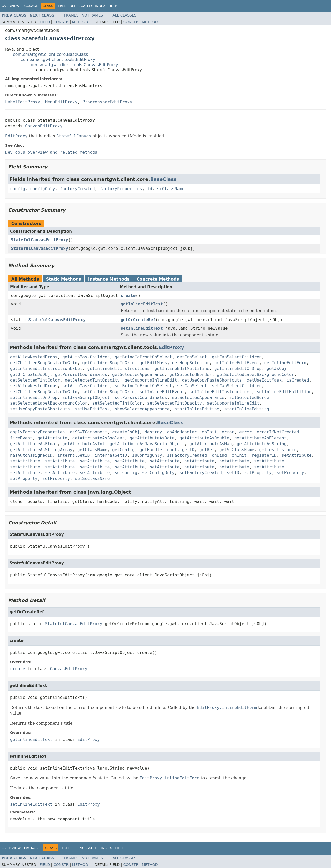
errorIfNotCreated (278, 432)
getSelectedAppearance (138, 374)
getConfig (123, 450)
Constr (61, 22)
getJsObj (277, 369)
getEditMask (153, 363)
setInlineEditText (142, 328)
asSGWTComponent (89, 432)
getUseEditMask (264, 380)
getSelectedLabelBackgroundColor (256, 374)
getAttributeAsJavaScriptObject (147, 444)
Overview (10, 6)
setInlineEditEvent (162, 392)
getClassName (92, 450)
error (228, 432)
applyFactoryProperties (37, 432)
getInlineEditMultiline (182, 369)
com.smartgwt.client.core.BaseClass (50, 54)
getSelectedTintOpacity (92, 380)
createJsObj (126, 432)
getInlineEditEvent (237, 363)
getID (188, 450)
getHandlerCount (158, 450)
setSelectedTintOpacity (175, 403)
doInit (209, 432)
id (150, 189)
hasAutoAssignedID (31, 455)
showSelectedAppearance (142, 409)
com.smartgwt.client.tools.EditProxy (58, 60)
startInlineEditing (197, 409)
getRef (207, 450)
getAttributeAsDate (152, 438)
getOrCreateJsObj (30, 374)
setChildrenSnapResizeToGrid (44, 392)
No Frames (92, 15)
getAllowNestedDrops (34, 357)
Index (100, 6)
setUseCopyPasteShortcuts (40, 409)
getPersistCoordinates (81, 374)
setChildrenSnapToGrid (108, 392)
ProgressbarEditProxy (107, 102)
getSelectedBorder (191, 374)
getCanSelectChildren (237, 357)
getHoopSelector (191, 363)
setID (233, 473)
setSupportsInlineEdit (233, 403)
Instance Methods (109, 279)
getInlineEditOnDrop (238, 369)
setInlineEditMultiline (284, 392)
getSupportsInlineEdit (151, 380)
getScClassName (237, 450)
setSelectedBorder (251, 397)
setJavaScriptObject (86, 397)
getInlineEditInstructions (119, 369)
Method (80, 22)
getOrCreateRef (138, 320)
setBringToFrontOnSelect (144, 386)
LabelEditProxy (23, 102)
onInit (239, 455)
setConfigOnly (158, 473)
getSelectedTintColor (35, 380)
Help (113, 6)
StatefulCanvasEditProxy (40, 240)
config (18, 189)
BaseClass (163, 179)
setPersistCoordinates (141, 397)
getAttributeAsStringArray (41, 450)
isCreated (298, 380)
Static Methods (64, 279)
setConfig (126, 473)
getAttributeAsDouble (204, 438)
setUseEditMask (92, 409)
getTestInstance (278, 450)
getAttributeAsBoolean (99, 438)
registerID (264, 455)
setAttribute (297, 455)
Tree (62, 6)
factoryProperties (121, 189)
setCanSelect (192, 386)
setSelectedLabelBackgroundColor (49, 403)
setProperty (258, 473)
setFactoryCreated (201, 473)
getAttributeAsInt (84, 444)
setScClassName (92, 479)
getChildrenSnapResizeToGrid (44, 363)
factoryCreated (77, 189)
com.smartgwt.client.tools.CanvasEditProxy (73, 65)
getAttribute (52, 438)
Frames (71, 15)
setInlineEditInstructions (221, 392)
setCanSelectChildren (237, 386)
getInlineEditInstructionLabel (46, 369)
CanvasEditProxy (44, 126)
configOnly (42, 189)
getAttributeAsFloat (34, 444)
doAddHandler (182, 432)
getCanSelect (192, 357)
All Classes (125, 15)
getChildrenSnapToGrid (108, 363)
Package (30, 6)
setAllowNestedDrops (34, 386)
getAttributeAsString (262, 444)
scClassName (171, 189)
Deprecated (81, 6)
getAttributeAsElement (260, 438)
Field (45, 22)
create (128, 295)
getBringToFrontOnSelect (144, 357)
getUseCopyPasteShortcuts (212, 380)
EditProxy (171, 347)
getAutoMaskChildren (86, 357)
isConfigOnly (147, 455)
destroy (153, 432)
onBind (219, 455)
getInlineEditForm (285, 363)
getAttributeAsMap (211, 444)
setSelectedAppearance (198, 397)
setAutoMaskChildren (86, 386)
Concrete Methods (158, 279)
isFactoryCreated (187, 455)
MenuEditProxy (61, 102)
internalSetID (74, 455)
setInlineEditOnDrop (34, 397)
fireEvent (21, 438)
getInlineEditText (142, 304)
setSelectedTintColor (117, 403)
